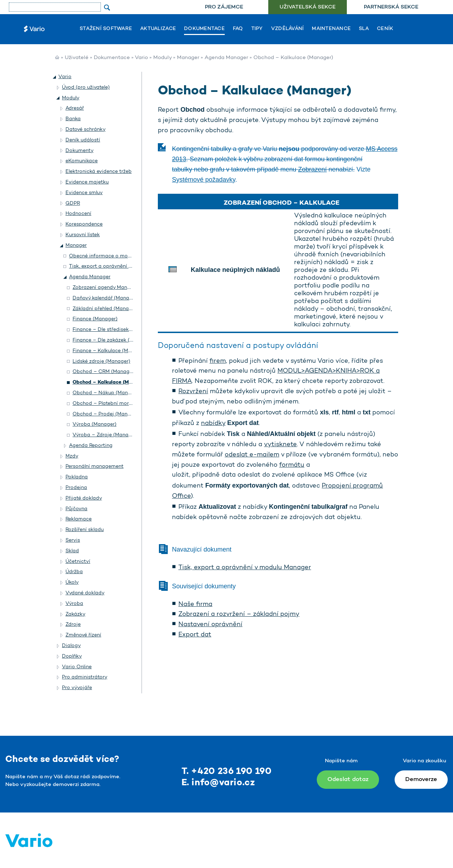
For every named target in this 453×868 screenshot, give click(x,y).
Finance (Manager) (95, 319)
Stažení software (106, 29)
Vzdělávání (288, 29)
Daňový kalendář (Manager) (106, 298)
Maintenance (331, 29)
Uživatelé (77, 58)
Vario (141, 58)
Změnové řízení (83, 635)
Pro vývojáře (77, 688)
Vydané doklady (85, 593)
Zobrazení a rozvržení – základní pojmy (239, 614)
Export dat (195, 635)
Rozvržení (193, 392)
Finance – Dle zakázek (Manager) (113, 340)
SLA (364, 29)
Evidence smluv (84, 193)
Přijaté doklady (84, 498)
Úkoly (72, 582)
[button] (55, 77)
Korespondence (84, 224)
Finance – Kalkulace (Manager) (110, 351)
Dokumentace (204, 29)
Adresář (75, 108)
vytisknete (280, 445)
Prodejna (76, 488)
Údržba (74, 572)
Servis (73, 540)
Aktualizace (158, 29)
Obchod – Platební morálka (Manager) (119, 404)
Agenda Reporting (91, 446)
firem (218, 361)
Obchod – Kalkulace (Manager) (110, 382)
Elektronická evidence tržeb (99, 172)
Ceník (385, 29)
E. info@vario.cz (218, 783)
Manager (188, 58)
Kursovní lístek (83, 235)
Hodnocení (78, 214)
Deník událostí (83, 140)
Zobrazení (312, 169)
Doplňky (72, 656)
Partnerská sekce (391, 7)
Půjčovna (76, 509)
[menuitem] (224, 7)
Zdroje (73, 625)
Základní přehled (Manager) (105, 309)
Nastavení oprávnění (210, 625)
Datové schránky (85, 130)
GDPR (73, 203)
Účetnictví (78, 562)
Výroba (74, 604)
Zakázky (75, 614)
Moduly (162, 58)
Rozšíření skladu (85, 530)
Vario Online (77, 667)
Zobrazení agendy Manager (105, 288)
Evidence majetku (87, 182)
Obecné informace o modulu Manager (115, 256)
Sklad (72, 551)
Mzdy (72, 456)
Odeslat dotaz (348, 779)
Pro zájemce (224, 7)
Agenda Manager (226, 58)
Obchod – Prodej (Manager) (106, 414)
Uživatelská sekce (308, 7)
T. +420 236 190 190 (227, 772)
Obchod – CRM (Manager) (104, 372)
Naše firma (195, 605)
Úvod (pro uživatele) (86, 88)
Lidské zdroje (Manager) (101, 362)
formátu (292, 465)
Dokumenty (79, 151)
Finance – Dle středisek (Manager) (114, 330)
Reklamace (79, 519)
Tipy (257, 29)
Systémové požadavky (204, 180)
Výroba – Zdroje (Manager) (105, 435)
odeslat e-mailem (252, 455)
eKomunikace (82, 161)
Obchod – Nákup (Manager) (107, 393)
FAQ (238, 29)
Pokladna (77, 477)
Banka (73, 119)
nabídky (213, 424)
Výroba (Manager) (94, 424)
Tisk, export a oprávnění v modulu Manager (245, 568)
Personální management (94, 467)
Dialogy (71, 646)
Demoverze (421, 779)
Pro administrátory (85, 677)
